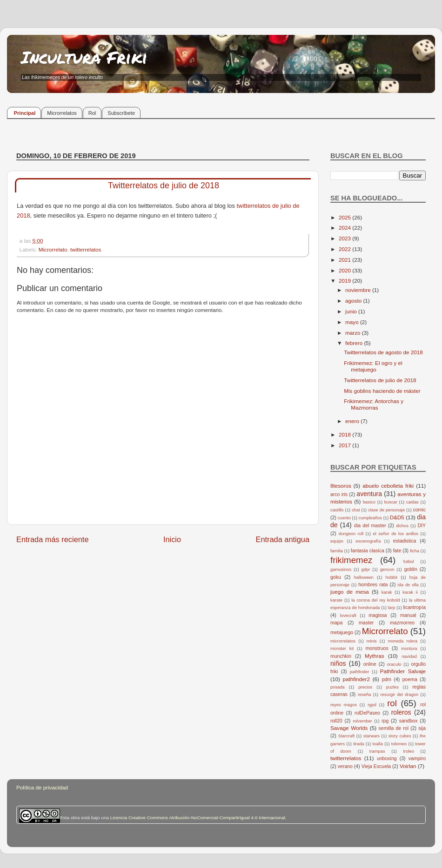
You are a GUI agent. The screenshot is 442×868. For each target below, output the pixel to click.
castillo (337, 510)
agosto (354, 301)
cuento (344, 518)
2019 (345, 281)
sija (422, 728)
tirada (358, 744)
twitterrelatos (86, 249)
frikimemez (351, 560)
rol (392, 703)
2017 (345, 445)
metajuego (342, 632)
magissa (378, 615)
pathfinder (360, 672)
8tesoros (341, 486)
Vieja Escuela (376, 766)
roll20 (336, 721)
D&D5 (397, 517)
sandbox (409, 721)
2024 (345, 228)
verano (345, 766)
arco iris (339, 494)
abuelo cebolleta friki (388, 486)
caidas (412, 502)
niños (338, 663)
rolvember (362, 721)
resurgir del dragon (399, 695)
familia (337, 551)
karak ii (410, 592)
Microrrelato (53, 249)
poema (410, 679)
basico (369, 502)
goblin (411, 569)
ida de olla (408, 585)
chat (356, 510)
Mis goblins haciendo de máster (382, 391)
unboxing (387, 758)
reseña (365, 695)
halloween (364, 577)
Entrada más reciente (53, 539)
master (366, 623)
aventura (369, 494)
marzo (354, 333)
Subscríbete (121, 113)
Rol (92, 113)
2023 (345, 238)
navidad (409, 656)
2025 (345, 217)
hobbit (392, 577)
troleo (408, 751)
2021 (345, 260)
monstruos (377, 648)
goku (336, 577)
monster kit (342, 649)
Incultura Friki (84, 57)
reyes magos (344, 705)
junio (352, 311)
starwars (372, 736)
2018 (345, 434)
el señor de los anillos (396, 534)
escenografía (368, 541)
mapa (336, 623)
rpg (385, 721)
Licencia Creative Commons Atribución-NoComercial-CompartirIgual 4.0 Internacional (198, 818)
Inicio (172, 539)
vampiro (417, 758)
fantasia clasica (368, 550)
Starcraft (346, 736)
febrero (355, 343)
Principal (25, 113)
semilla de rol (394, 728)
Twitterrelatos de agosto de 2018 (383, 352)
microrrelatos (343, 641)
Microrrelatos (62, 113)
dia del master (370, 525)
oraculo (394, 664)
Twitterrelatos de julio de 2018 (380, 380)
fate (397, 550)
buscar (391, 502)
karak (387, 592)
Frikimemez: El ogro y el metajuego (373, 366)
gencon (387, 570)
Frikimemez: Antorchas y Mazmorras (374, 404)
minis (372, 641)
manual (408, 615)
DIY (422, 525)
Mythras (375, 656)
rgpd (372, 705)
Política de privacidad (42, 787)
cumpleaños (370, 518)
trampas (377, 751)
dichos (402, 526)
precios (365, 687)
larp (392, 608)
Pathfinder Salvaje (403, 671)
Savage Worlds (349, 728)
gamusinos (341, 570)
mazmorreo (402, 623)
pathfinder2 (356, 679)
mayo (353, 322)
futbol (409, 562)
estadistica (405, 541)
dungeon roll (351, 534)
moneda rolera (402, 641)
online (370, 664)
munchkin (341, 656)
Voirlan (408, 766)
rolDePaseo (367, 713)
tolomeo (399, 744)
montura (409, 649)
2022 (345, 249)
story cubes (400, 736)
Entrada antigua (282, 539)
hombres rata (373, 584)
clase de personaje (386, 510)
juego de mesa (350, 592)
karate (336, 600)
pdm (387, 679)
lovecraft (348, 616)
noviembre (359, 290)
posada (338, 687)
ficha (415, 551)
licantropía (414, 607)
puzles (392, 687)
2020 (345, 270)
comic (419, 510)
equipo (337, 541)
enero (353, 421)
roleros (401, 712)
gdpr (366, 570)
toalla (378, 744)
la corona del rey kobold (375, 600)
